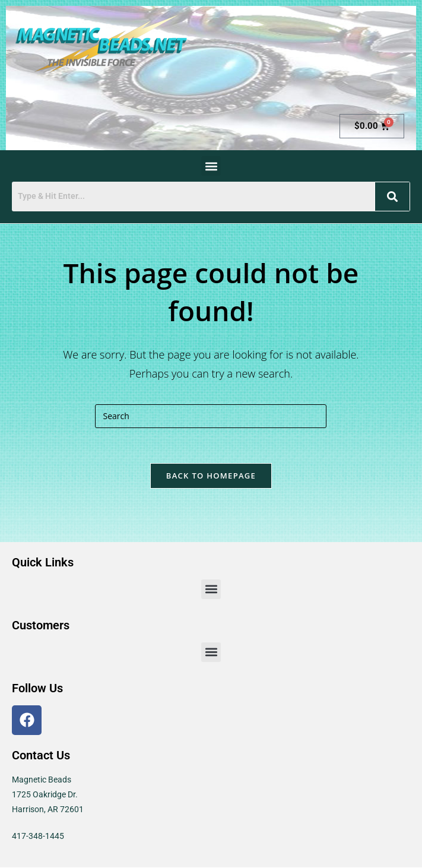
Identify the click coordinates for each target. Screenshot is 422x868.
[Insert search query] (211, 416)
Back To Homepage (211, 476)
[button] (211, 166)
